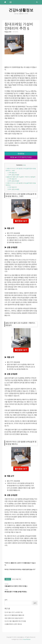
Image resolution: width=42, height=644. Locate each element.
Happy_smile (8, 32)
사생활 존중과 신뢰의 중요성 (13, 624)
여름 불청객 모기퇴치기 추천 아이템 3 (16, 586)
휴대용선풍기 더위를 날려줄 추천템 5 (16, 592)
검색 (6, 600)
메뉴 (10, 2)
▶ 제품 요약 (12, 173)
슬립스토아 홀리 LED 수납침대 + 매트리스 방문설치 (21, 177)
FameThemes (27, 639)
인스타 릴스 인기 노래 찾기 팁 (14, 612)
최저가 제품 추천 (17, 579)
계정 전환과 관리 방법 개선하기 (14, 618)
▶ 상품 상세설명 (13, 175)
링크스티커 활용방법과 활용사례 (14, 615)
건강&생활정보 (21, 10)
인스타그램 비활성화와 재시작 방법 (15, 621)
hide (24, 165)
